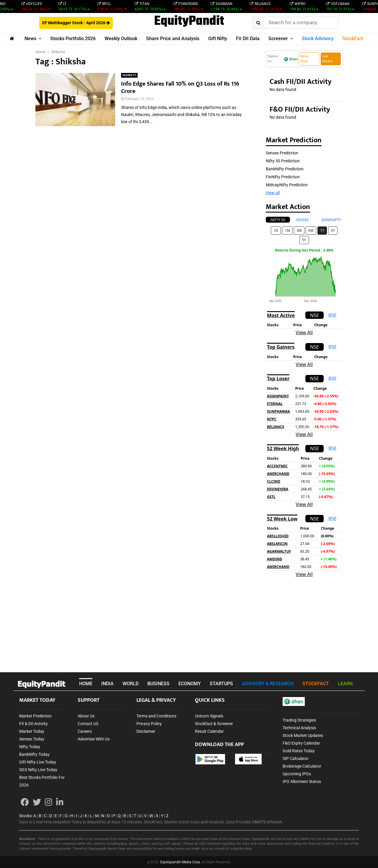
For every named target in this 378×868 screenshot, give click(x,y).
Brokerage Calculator (302, 766)
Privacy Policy (149, 724)
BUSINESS (158, 684)
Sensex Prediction (282, 153)
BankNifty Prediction (285, 169)
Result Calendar (209, 731)
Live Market (328, 59)
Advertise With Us (94, 739)
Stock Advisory (318, 39)
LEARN (345, 684)
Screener (278, 39)
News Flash (304, 59)
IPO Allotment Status (302, 781)
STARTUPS (221, 684)
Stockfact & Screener (214, 724)
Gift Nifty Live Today (38, 762)
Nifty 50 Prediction (283, 161)
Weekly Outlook (121, 39)
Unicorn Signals (209, 716)
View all (273, 193)
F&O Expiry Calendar (301, 743)
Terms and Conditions (156, 716)
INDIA (107, 684)
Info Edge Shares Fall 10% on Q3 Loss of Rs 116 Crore (180, 88)
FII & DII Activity (34, 724)
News (30, 39)
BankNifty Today (34, 754)
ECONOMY (190, 684)
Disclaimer (146, 731)
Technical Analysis (299, 728)
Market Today (32, 731)
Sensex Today (32, 739)
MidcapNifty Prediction (287, 185)
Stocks (25, 816)
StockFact (353, 39)
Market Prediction (35, 716)
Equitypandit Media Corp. (181, 862)
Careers (85, 731)
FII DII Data (248, 39)
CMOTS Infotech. (268, 822)
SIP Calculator (296, 758)
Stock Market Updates (303, 735)
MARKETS (129, 75)
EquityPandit (189, 22)
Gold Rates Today (299, 751)
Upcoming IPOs (297, 774)
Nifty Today (30, 747)
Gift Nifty (218, 39)
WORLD (131, 684)
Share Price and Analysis (173, 39)
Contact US (88, 724)
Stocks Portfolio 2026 (73, 39)
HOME (86, 684)
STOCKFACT (316, 684)
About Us (86, 716)
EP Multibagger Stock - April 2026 (76, 23)
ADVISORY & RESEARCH (268, 684)
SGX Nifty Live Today (38, 770)
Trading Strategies (299, 720)
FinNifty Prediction (283, 177)
